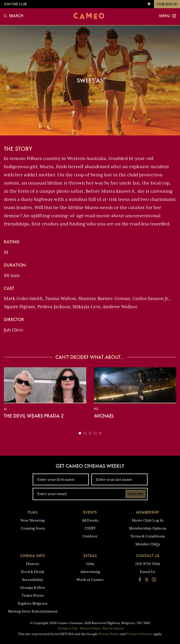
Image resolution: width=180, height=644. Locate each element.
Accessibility (33, 580)
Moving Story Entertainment (33, 611)
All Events (90, 520)
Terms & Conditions (148, 536)
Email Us (147, 572)
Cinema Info (33, 556)
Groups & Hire (33, 588)
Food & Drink (33, 572)
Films (33, 512)
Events (90, 512)
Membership (147, 512)
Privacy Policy (90, 628)
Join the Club (15, 4)
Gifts (90, 564)
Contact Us (148, 556)
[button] (80, 433)
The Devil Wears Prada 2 (34, 416)
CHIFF (90, 528)
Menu (167, 16)
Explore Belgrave (33, 603)
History (33, 564)
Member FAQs (148, 544)
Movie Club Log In (148, 520)
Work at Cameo (90, 580)
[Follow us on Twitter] (147, 580)
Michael (104, 416)
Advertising (90, 572)
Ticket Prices (33, 595)
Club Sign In (167, 4)
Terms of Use (68, 628)
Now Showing (33, 520)
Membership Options (148, 528)
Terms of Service (139, 634)
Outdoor (90, 536)
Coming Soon (33, 528)
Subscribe (136, 494)
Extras (90, 556)
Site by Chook (113, 628)
